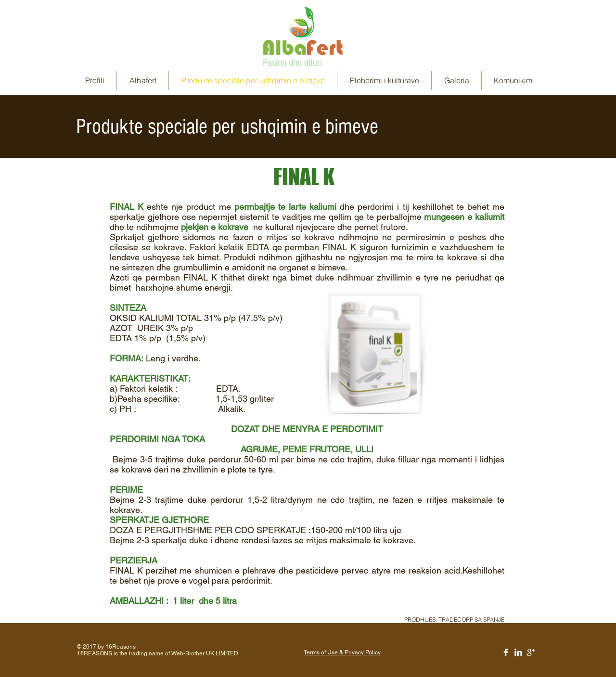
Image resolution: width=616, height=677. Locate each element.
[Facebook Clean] (506, 652)
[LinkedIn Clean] (518, 652)
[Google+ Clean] (531, 652)
